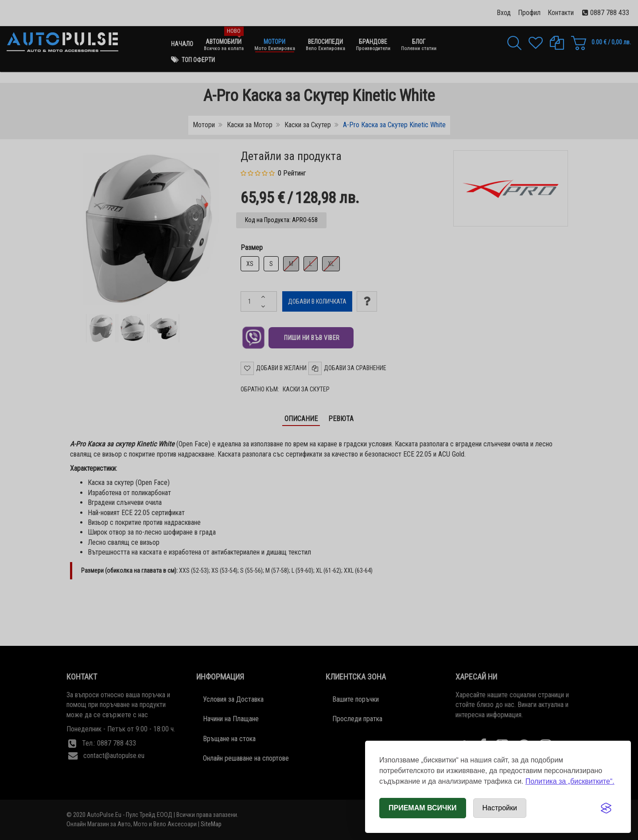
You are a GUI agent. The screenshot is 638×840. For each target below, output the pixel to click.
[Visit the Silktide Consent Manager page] (606, 808)
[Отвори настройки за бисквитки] (500, 808)
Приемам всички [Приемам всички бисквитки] (423, 808)
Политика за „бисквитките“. (570, 781)
